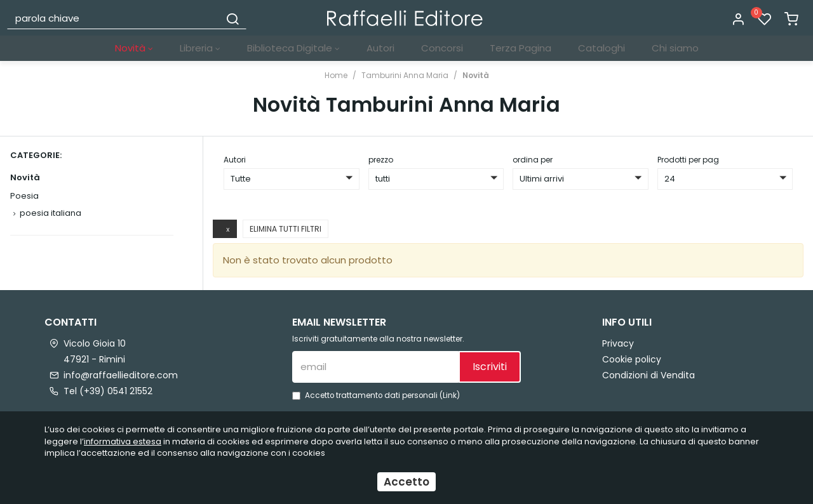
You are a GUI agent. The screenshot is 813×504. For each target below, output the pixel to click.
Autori (380, 48)
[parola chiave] (114, 18)
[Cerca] (232, 18)
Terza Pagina (521, 48)
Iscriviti (490, 367)
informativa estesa (123, 441)
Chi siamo (675, 48)
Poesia (24, 196)
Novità (134, 48)
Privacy (618, 343)
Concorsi (442, 48)
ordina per (533, 160)
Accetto (406, 482)
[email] (375, 367)
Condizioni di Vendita (648, 375)
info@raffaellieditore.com (121, 375)
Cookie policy (632, 359)
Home (336, 75)
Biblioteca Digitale (293, 48)
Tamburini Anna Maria (405, 75)
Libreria (200, 48)
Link (450, 395)
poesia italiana (50, 213)
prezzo (381, 160)
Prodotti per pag (688, 160)
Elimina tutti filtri (286, 229)
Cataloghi (601, 48)
